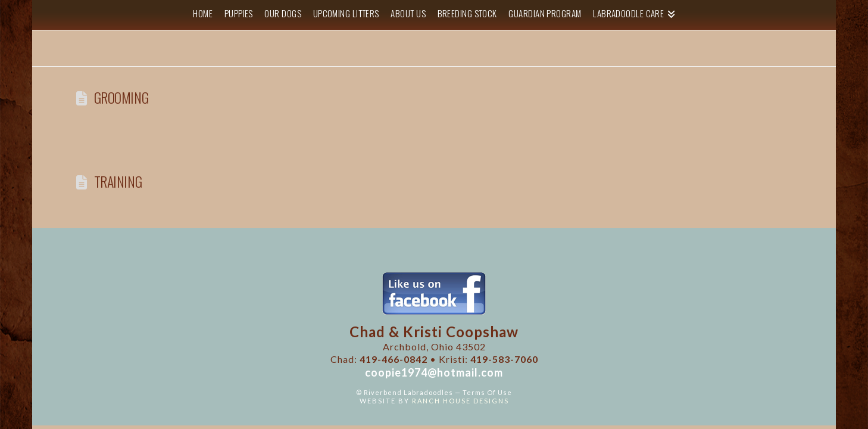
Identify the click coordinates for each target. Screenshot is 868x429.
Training (118, 181)
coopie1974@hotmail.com (434, 372)
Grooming (121, 97)
